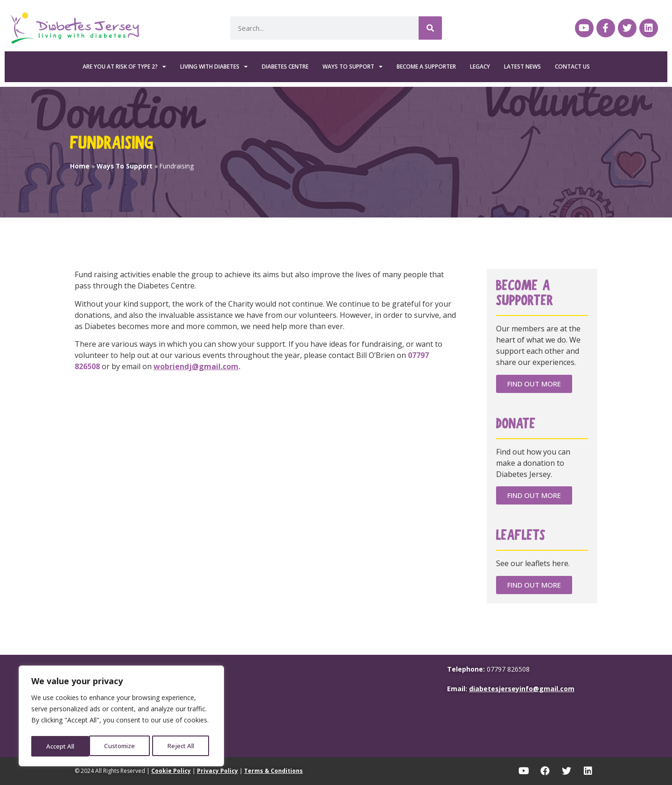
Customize (61, 746)
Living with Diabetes (214, 67)
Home (80, 166)
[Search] (430, 28)
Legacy (480, 67)
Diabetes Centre (285, 67)
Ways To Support (353, 67)
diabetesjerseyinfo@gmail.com (522, 689)
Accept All (183, 746)
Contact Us (572, 67)
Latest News (522, 67)
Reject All (123, 746)
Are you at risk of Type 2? (124, 67)
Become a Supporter (426, 67)
